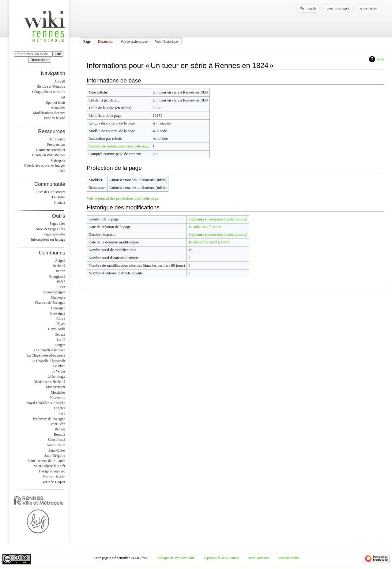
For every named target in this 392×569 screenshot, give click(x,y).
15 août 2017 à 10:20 (205, 227)
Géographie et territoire (49, 92)
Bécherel (59, 266)
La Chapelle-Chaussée (49, 350)
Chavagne (58, 308)
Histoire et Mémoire (51, 86)
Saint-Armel (57, 440)
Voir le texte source (134, 41)
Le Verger (58, 371)
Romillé (60, 434)
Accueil (60, 81)
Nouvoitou (58, 398)
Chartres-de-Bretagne (50, 303)
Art (63, 97)
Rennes (60, 429)
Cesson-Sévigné (54, 292)
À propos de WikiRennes (221, 558)
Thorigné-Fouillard (52, 471)
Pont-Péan (58, 424)
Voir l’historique (166, 41)
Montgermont (56, 387)
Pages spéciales (54, 234)
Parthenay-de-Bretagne (49, 419)
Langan (60, 345)
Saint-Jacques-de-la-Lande (47, 461)
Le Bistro (59, 197)
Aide (380, 59)
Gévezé (60, 334)
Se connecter (368, 8)
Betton (60, 271)
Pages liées (57, 223)
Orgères (60, 408)
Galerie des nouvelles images (45, 166)
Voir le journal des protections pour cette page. (123, 198)
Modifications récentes (49, 113)
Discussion (105, 41)
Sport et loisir (55, 102)
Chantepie (58, 297)
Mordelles (58, 392)
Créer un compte (338, 8)
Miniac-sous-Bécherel (50, 382)
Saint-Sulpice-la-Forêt (50, 466)
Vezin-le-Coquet (54, 482)
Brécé (61, 282)
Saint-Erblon (56, 445)
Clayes (60, 324)
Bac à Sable (57, 139)
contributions (236, 219)
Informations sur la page (48, 239)
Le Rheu (59, 366)
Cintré (61, 319)
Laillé (61, 340)
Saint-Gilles (57, 450)
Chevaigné (58, 313)
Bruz (62, 287)
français (311, 9)
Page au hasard (55, 118)
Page (87, 41)
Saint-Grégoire (55, 456)
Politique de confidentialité (176, 558)
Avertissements (258, 558)
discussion (215, 219)
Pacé (62, 413)
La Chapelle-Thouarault (48, 361)
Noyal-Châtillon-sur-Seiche (46, 403)
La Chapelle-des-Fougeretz (46, 355)
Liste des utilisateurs (51, 192)
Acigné (60, 261)
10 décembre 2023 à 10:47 (209, 242)
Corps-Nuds (57, 329)
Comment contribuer (51, 150)
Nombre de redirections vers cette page (119, 146)
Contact (60, 203)
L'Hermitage (56, 376)
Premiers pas (56, 144)
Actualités (58, 108)
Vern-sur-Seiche (54, 477)
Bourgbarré (57, 277)
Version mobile (289, 558)
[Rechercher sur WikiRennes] (33, 54)
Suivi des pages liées (51, 229)
